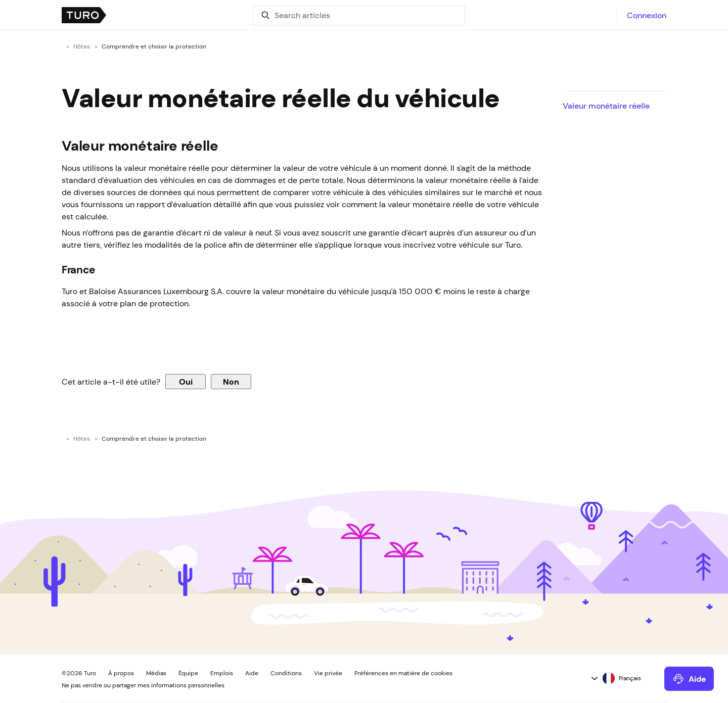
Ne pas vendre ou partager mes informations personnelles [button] (143, 685)
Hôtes (82, 46)
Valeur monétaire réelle (606, 106)
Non (231, 382)
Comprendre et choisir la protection (154, 46)
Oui (186, 382)
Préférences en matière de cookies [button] (403, 673)
